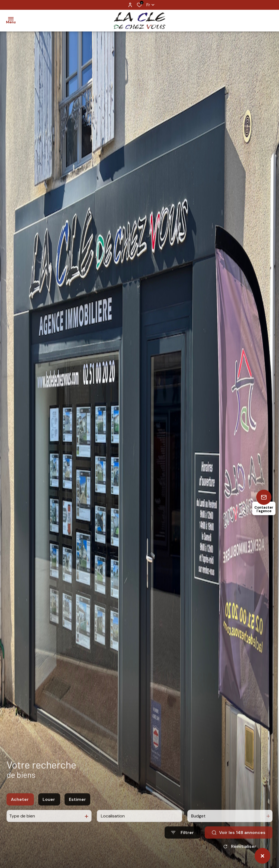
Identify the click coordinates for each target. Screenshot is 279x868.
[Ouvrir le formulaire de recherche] (182, 840)
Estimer (77, 807)
